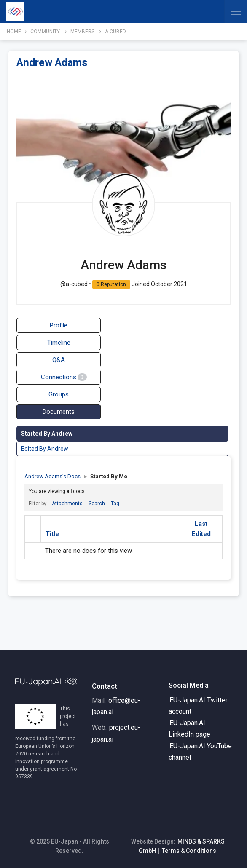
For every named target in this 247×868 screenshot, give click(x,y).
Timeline (59, 343)
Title (52, 534)
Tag (115, 504)
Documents (59, 412)
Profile (59, 325)
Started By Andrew (47, 434)
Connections (64, 377)
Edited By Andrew (45, 449)
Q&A (59, 360)
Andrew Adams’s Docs (52, 476)
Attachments (67, 504)
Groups (59, 394)
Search (97, 504)
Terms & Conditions (189, 851)
